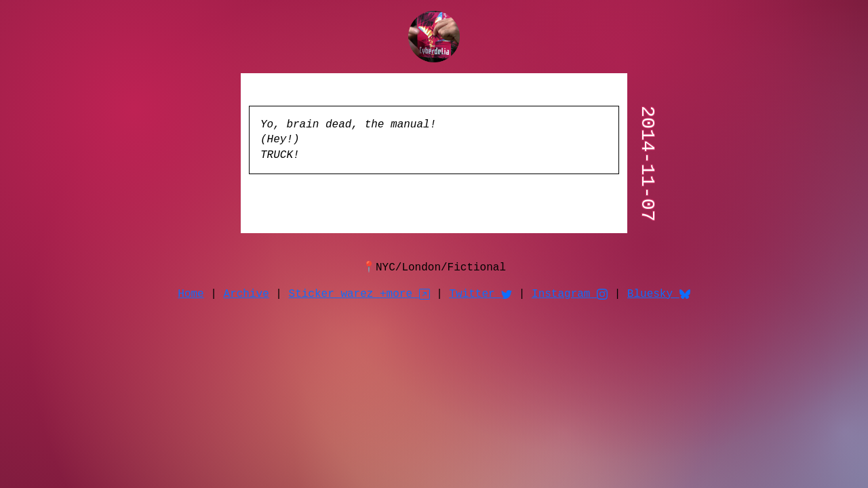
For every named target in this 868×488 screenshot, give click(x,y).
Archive (246, 292)
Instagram (570, 292)
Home (191, 292)
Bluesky (659, 292)
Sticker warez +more (359, 292)
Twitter (480, 292)
